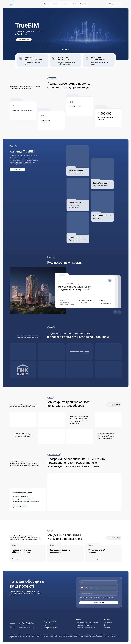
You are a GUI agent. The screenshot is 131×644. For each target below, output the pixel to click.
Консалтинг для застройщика (85, 628)
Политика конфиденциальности (26, 628)
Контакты (107, 628)
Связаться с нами (99, 603)
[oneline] (99, 593)
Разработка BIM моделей (84, 625)
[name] (99, 583)
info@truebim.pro (51, 628)
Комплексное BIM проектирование (87, 622)
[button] (114, 4)
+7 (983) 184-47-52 (51, 622)
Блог (106, 625)
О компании (108, 622)
